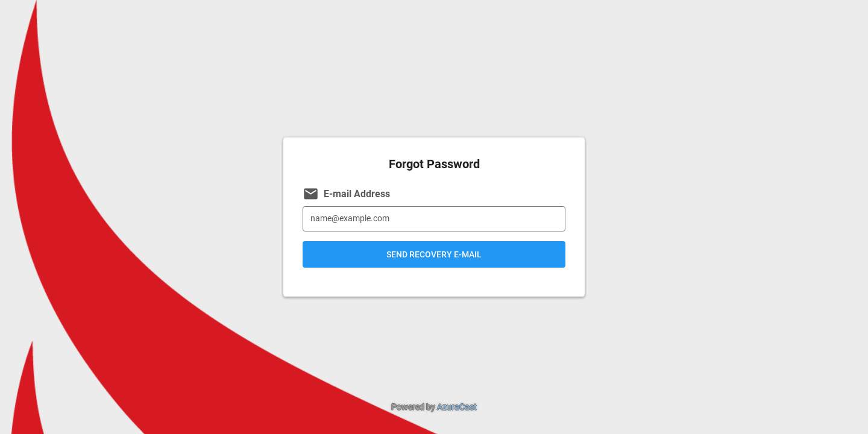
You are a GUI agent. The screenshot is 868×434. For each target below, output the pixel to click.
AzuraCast (457, 407)
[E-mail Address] (434, 219)
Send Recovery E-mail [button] (434, 254)
